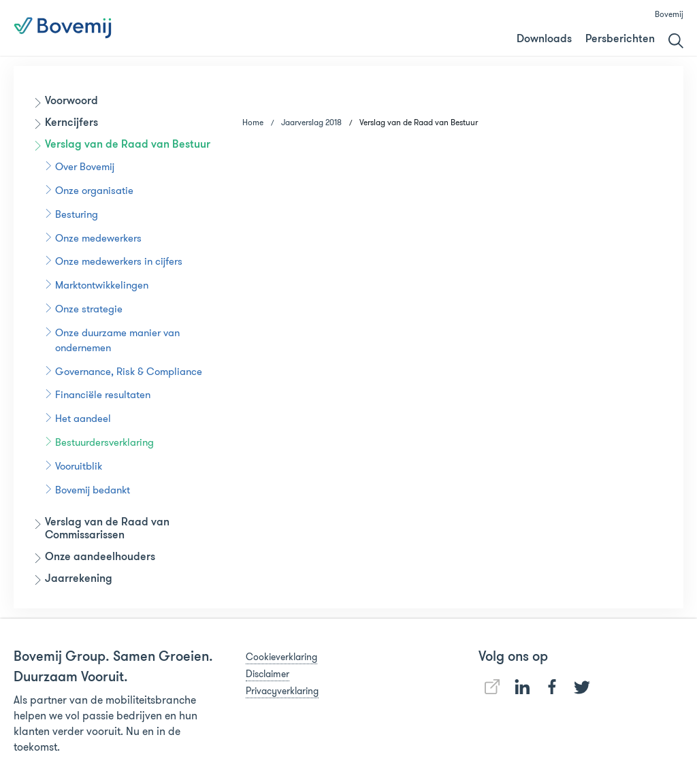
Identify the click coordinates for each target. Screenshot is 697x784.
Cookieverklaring (281, 657)
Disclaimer (268, 674)
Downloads (544, 39)
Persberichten (620, 39)
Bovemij (669, 14)
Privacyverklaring (282, 691)
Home (253, 122)
